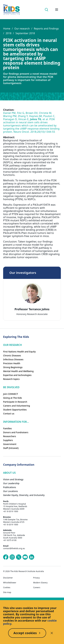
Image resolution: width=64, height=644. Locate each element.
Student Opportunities (15, 410)
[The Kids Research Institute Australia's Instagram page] (12, 557)
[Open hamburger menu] (57, 10)
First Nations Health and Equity (19, 352)
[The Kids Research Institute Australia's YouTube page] (25, 557)
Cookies (7, 588)
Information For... (16, 422)
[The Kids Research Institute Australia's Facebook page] (6, 557)
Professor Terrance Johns (32, 309)
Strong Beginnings (13, 367)
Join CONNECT (11, 394)
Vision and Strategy (13, 479)
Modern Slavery (40, 583)
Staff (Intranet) (11, 448)
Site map (7, 592)
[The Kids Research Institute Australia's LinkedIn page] (32, 557)
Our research (22, 29)
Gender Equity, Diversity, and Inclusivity (24, 495)
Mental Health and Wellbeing (18, 371)
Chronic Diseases (12, 355)
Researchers (10, 436)
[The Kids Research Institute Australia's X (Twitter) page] (19, 557)
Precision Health (12, 363)
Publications (10, 487)
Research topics (11, 379)
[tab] (32, 308)
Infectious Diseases (13, 359)
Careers (37, 588)
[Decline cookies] (52, 633)
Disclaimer (8, 578)
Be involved (11, 387)
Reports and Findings (46, 29)
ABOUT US (9, 473)
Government (10, 444)
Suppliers (8, 440)
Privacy (37, 578)
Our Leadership (11, 483)
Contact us (9, 414)
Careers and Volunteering (17, 406)
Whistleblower (10, 583)
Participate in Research (15, 402)
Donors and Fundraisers (16, 432)
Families (7, 428)
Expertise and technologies (17, 375)
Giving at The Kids (13, 398)
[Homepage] (11, 10)
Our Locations (11, 491)
